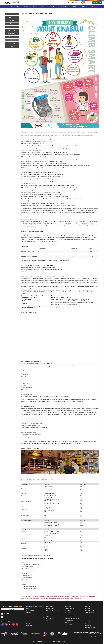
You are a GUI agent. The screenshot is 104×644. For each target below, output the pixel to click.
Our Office (29, 612)
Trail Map (12, 21)
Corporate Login (69, 624)
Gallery (12, 27)
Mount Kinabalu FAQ (50, 618)
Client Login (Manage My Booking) (73, 618)
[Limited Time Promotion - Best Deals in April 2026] (84, 2)
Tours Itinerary (29, 620)
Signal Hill (87, 624)
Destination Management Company (34, 607)
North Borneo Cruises (89, 612)
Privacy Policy (68, 612)
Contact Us (97, 2)
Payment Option (69, 610)
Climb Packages (12, 30)
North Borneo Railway (89, 618)
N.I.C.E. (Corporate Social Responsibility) (35, 618)
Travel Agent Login (69, 620)
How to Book (68, 607)
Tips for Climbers (12, 40)
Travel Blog (29, 624)
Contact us (48, 620)
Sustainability (29, 626)
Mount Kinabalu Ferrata (90, 610)
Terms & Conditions (70, 608)
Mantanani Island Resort (90, 614)
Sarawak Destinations (51, 608)
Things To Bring (12, 43)
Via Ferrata (12, 17)
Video (12, 24)
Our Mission (29, 608)
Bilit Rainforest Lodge (89, 616)
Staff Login (68, 622)
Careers (28, 622)
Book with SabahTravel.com (53, 610)
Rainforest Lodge (89, 622)
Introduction (12, 14)
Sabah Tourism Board (90, 620)
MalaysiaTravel (88, 626)
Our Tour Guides (30, 614)
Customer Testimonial (31, 616)
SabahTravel (88, 607)
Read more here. (18, 606)
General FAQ (49, 617)
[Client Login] (90, 2)
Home (6, 10)
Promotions (12, 37)
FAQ (12, 47)
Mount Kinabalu (13, 10)
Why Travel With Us (30, 610)
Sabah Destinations (50, 607)
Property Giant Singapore (90, 628)
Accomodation (12, 34)
